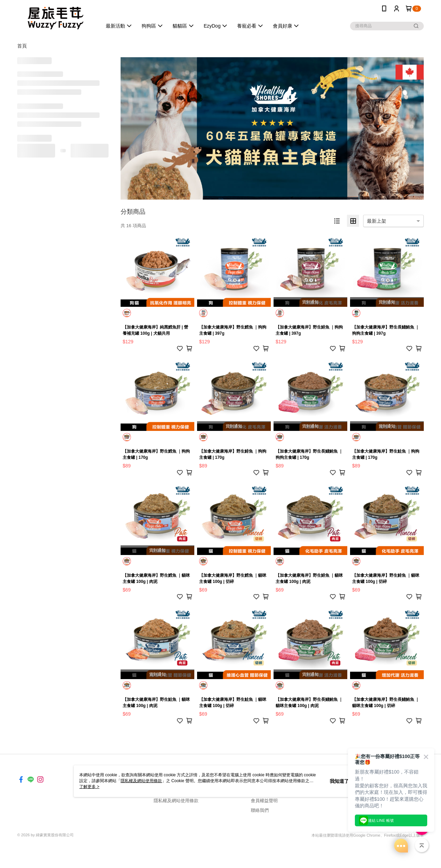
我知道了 (339, 781)
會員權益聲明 (264, 801)
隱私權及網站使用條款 (176, 801)
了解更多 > (89, 787)
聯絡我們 (260, 810)
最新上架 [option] (377, 221)
